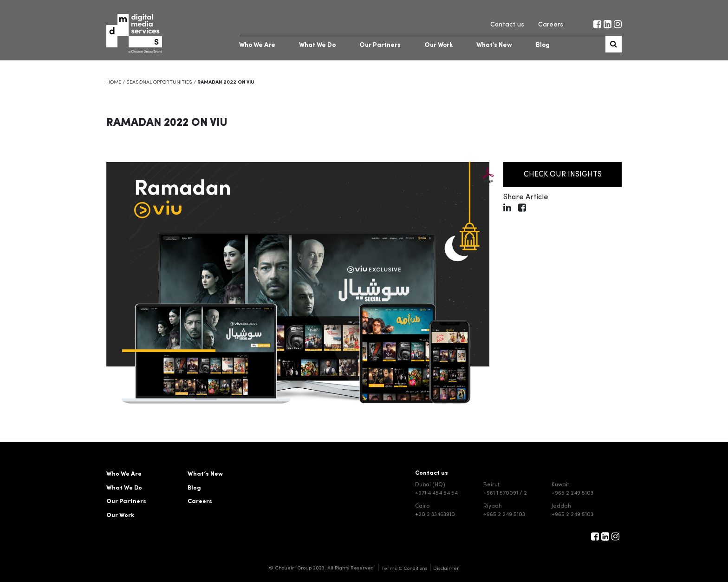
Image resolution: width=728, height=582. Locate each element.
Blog (543, 45)
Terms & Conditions (404, 569)
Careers (551, 25)
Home (114, 82)
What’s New (205, 474)
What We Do (317, 45)
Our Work (439, 45)
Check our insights (552, 175)
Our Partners (380, 45)
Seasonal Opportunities (159, 82)
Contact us (507, 25)
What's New (494, 45)
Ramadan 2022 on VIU (167, 123)
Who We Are (257, 45)
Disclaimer (446, 569)
